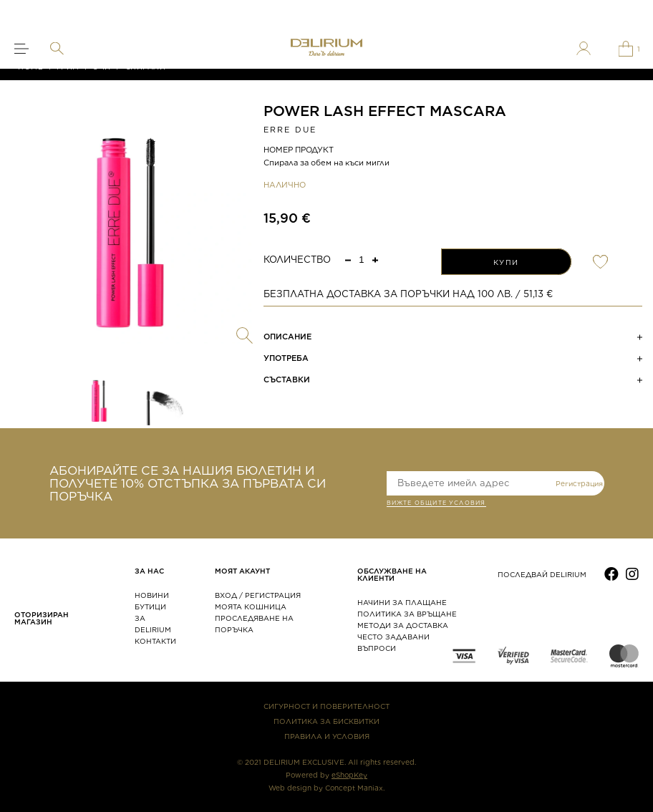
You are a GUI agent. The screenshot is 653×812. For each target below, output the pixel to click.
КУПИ (506, 262)
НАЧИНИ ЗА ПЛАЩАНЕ (402, 602)
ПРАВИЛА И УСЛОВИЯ (327, 736)
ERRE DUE (290, 130)
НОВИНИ (152, 595)
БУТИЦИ (150, 606)
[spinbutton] (362, 260)
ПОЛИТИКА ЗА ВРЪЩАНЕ (407, 614)
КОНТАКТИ (155, 641)
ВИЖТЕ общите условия (436, 504)
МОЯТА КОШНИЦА (251, 606)
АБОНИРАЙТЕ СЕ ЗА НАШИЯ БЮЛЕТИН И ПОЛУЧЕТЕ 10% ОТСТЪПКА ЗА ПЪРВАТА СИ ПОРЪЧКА (188, 483)
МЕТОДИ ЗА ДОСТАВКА (403, 625)
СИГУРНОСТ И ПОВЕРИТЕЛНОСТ (326, 706)
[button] (375, 260)
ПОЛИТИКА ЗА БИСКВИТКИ (326, 721)
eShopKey (349, 775)
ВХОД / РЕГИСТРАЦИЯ (258, 595)
